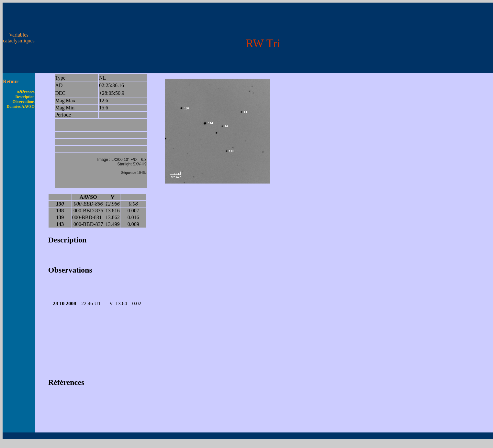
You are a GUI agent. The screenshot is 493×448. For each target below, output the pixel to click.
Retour (11, 81)
